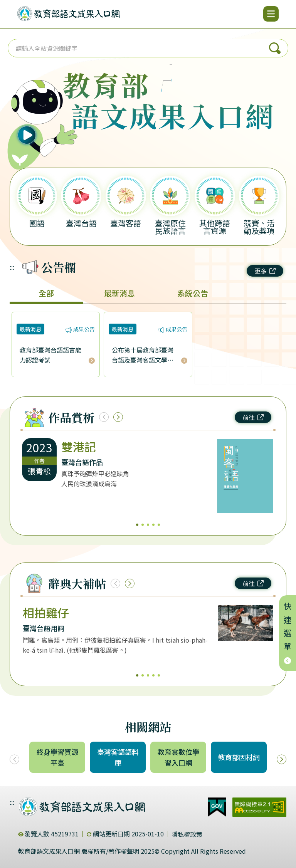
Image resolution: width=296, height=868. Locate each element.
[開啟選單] (271, 14)
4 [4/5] (153, 525)
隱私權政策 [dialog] (187, 834)
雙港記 (79, 447)
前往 (253, 417)
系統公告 (193, 293)
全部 (46, 293)
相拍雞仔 (46, 613)
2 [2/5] (143, 525)
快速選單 (288, 633)
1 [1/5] (137, 525)
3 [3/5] (148, 525)
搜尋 (275, 48)
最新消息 (119, 293)
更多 (265, 271)
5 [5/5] (159, 525)
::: (12, 267)
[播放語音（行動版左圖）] (39, 113)
